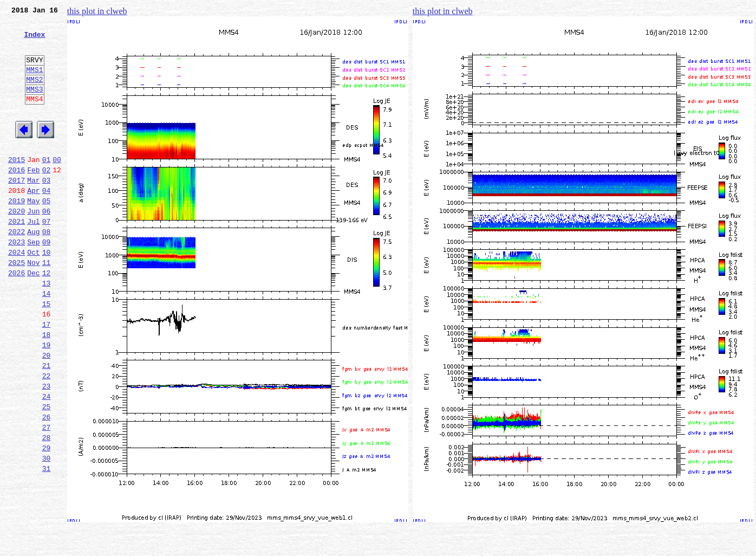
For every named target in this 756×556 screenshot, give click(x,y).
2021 (17, 257)
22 (47, 436)
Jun (33, 245)
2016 (17, 197)
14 (47, 340)
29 (47, 519)
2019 (17, 233)
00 (57, 185)
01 (47, 185)
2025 (17, 305)
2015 (17, 185)
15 (47, 352)
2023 (17, 281)
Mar (33, 209)
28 (47, 507)
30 (47, 531)
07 (47, 257)
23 (47, 448)
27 (47, 495)
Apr (33, 221)
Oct (33, 293)
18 (47, 388)
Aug (33, 269)
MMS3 (34, 105)
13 (47, 328)
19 (47, 400)
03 (47, 209)
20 (47, 412)
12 (47, 316)
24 (47, 460)
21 (47, 424)
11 (47, 305)
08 (47, 269)
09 (47, 281)
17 (47, 376)
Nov (33, 305)
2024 (17, 293)
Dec (33, 316)
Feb (33, 197)
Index (34, 41)
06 (47, 245)
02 (47, 197)
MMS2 (34, 94)
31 (47, 543)
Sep (33, 281)
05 (47, 233)
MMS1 (34, 82)
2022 (17, 269)
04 (47, 221)
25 (47, 471)
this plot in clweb (97, 11)
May (33, 233)
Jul (33, 257)
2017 (17, 209)
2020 (17, 245)
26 (47, 483)
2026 (17, 316)
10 (47, 293)
